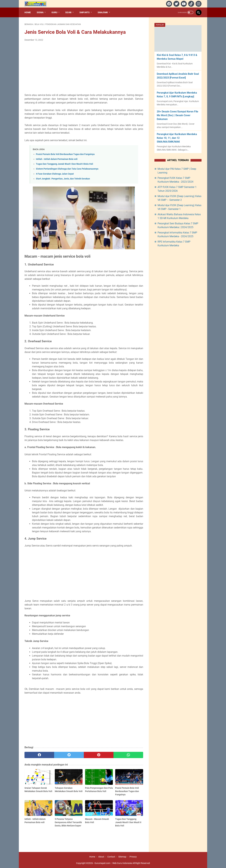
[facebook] (169, 4)
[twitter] (176, 4)
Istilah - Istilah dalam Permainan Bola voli (57, 159)
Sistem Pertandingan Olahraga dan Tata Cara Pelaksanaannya (67, 169)
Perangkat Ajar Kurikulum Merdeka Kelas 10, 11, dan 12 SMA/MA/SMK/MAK (177, 138)
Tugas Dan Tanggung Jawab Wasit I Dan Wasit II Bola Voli (65, 164)
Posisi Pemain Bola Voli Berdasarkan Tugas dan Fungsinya (65, 154)
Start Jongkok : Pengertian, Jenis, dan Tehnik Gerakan (63, 179)
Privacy (133, 857)
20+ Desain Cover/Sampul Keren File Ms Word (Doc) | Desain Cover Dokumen (178, 115)
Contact (111, 857)
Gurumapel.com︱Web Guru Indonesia (113, 863)
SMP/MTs (85, 12)
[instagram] (198, 4)
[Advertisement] (84, 68)
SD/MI (68, 12)
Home (28, 12)
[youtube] (183, 4)
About (101, 857)
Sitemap (122, 857)
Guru (54, 12)
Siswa (40, 12)
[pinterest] (99, 755)
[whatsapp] (128, 755)
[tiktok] (191, 4)
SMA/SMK (103, 12)
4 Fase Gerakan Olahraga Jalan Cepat (55, 174)
